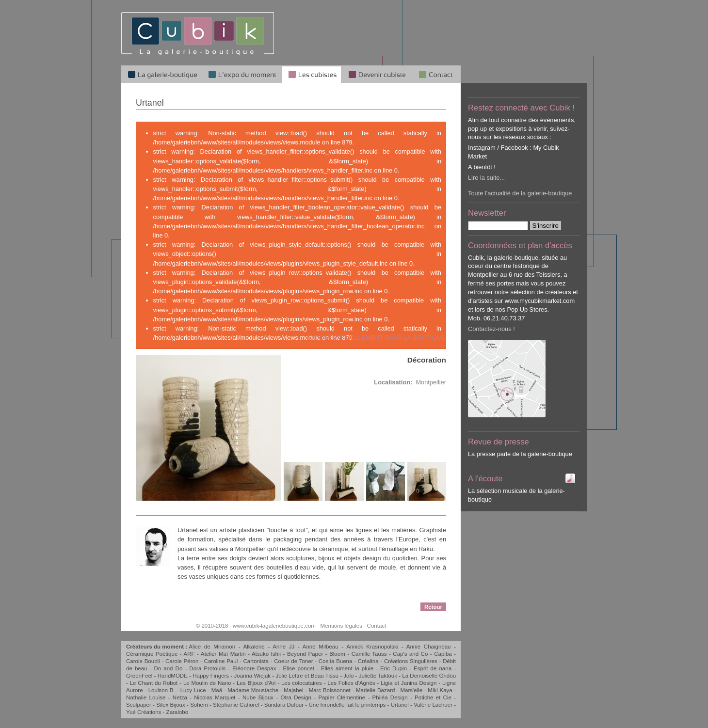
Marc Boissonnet (330, 690)
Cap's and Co (410, 654)
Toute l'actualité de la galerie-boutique (520, 193)
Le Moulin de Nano (207, 683)
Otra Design (296, 697)
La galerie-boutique (162, 74)
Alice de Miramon (212, 647)
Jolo (348, 676)
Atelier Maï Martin (223, 654)
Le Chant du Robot (154, 683)
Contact (377, 626)
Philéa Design (390, 697)
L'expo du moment (242, 74)
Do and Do (169, 668)
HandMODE (173, 676)
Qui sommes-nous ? (436, 74)
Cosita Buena (336, 661)
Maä (217, 690)
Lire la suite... (486, 178)
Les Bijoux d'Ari (256, 683)
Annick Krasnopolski (372, 647)
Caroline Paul (221, 661)
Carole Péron (182, 661)
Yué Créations (144, 712)
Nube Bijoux (258, 697)
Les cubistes (312, 74)
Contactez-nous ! (491, 329)
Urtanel (400, 705)
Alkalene (254, 647)
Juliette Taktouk (378, 676)
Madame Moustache (253, 690)
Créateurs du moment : (157, 647)
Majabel (293, 690)
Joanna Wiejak (252, 676)
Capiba (443, 654)
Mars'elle (412, 690)
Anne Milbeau (321, 647)
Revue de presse (499, 442)
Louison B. (162, 690)
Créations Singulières (411, 661)
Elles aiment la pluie (347, 668)
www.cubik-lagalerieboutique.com (274, 626)
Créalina (368, 661)
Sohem (199, 705)
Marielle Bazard (375, 690)
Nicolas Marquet (215, 697)
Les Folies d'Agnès (351, 683)
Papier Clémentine (342, 697)
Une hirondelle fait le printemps (347, 705)
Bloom (337, 654)
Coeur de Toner (293, 661)
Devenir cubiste (377, 74)
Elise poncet (298, 668)
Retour (433, 607)
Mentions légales (341, 626)
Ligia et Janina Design (409, 683)
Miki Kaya (440, 690)
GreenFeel (139, 676)
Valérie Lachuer (433, 705)
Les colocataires (302, 683)
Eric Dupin (394, 668)
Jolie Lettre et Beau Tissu (307, 676)
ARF (189, 654)
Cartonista (256, 661)
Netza (180, 697)
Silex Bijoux (171, 705)
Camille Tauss (369, 654)
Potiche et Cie (433, 697)
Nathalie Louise (146, 697)
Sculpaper (139, 705)
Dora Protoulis (207, 668)
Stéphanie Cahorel (236, 705)
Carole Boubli (143, 661)
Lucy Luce (193, 690)
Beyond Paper (305, 654)
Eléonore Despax (254, 668)
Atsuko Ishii (266, 654)
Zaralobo (177, 712)
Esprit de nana (433, 668)
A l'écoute (485, 479)
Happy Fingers (211, 676)
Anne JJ (283, 647)
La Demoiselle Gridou (429, 676)
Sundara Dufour (284, 705)
